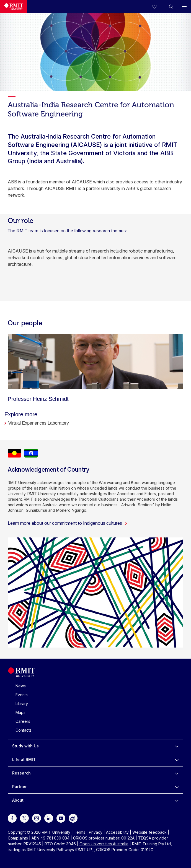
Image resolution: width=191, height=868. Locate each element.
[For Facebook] (12, 818)
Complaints (18, 838)
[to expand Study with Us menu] (177, 746)
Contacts (24, 730)
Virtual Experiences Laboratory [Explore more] (39, 423)
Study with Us (25, 746)
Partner (20, 787)
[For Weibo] (73, 818)
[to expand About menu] (177, 800)
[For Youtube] (61, 818)
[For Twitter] (24, 818)
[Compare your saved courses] (158, 7)
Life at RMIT (24, 759)
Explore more (21, 414)
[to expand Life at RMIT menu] (177, 760)
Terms (80, 832)
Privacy (96, 832)
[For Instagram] (37, 818)
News (21, 686)
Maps (20, 712)
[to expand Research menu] (177, 773)
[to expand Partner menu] (177, 787)
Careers (23, 721)
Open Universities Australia (104, 844)
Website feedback (149, 832)
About (18, 800)
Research (21, 773)
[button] (171, 7)
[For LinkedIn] (49, 818)
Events (22, 695)
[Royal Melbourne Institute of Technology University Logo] (14, 7)
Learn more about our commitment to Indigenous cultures (68, 523)
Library (22, 704)
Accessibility (117, 832)
